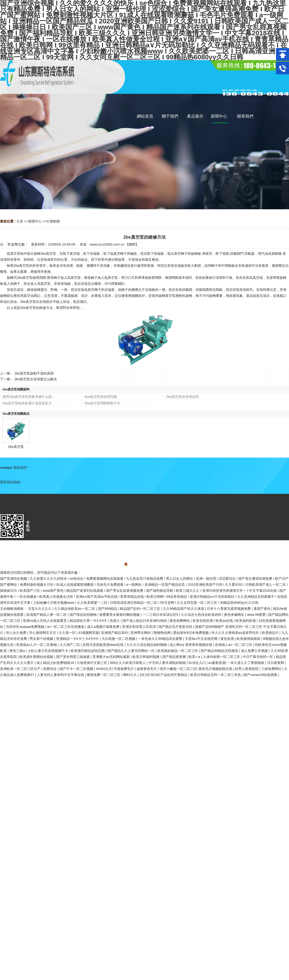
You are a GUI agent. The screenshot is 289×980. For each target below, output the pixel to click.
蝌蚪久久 (131, 675)
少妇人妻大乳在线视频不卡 (48, 651)
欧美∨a (195, 657)
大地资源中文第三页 (92, 663)
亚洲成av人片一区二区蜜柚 (37, 645)
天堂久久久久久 (40, 609)
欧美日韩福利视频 (146, 657)
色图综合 (50, 669)
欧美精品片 (271, 633)
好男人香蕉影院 (247, 669)
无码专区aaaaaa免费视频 (26, 627)
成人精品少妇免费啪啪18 (56, 663)
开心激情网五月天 (43, 633)
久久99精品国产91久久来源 (184, 609)
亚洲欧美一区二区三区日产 (21, 669)
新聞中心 (35, 221)
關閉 (132, 244)
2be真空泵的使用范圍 (101, 397)
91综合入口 (197, 663)
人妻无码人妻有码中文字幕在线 (61, 675)
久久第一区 (68, 633)
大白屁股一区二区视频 (119, 639)
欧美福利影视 (246, 621)
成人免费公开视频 (255, 651)
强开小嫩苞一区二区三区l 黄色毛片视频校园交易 (196, 669)
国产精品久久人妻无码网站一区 (131, 651)
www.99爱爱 (257, 615)
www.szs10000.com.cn (107, 244)
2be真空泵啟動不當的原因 (34, 373)
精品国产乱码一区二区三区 (140, 609)
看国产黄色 (263, 609)
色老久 (115, 621)
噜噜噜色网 (163, 633)
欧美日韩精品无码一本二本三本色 (216, 675)
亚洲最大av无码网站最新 (112, 657)
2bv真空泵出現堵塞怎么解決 (36, 379)
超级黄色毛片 (147, 669)
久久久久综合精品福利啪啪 (147, 645)
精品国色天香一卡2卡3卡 (89, 621)
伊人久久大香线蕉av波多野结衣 (236, 633)
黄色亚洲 (228, 639)
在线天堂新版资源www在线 (104, 645)
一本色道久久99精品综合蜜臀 (161, 639)
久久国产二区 (70, 645)
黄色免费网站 (180, 621)
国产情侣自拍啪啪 (84, 615)
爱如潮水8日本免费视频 (191, 633)
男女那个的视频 (42, 639)
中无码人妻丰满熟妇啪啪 (168, 663)
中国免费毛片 (124, 669)
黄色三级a (18, 651)
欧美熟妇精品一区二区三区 (178, 651)
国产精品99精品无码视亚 (220, 651)
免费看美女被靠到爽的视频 (120, 615)
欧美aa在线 (225, 621)
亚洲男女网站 (141, 633)
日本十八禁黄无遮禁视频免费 (229, 609)
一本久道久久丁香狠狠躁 (246, 663)
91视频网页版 (89, 633)
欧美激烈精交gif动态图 (88, 651)
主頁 (20, 221)
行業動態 (53, 221)
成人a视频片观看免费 (104, 627)
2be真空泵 (16, 447)
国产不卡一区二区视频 (77, 669)
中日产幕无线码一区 (258, 657)
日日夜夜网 (276, 663)
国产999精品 (108, 609)
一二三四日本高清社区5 (161, 615)
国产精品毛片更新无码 (176, 627)
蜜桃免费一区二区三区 (104, 675)
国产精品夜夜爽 (175, 657)
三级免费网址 (272, 669)
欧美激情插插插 (249, 639)
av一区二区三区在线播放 (66, 627)
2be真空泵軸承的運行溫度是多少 (27, 403)
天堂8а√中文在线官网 (202, 639)
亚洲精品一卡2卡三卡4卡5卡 (78, 639)
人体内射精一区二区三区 (222, 657)
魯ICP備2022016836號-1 (145, 565)
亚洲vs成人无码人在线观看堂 (45, 621)
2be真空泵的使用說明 (182, 397)
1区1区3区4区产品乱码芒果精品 (164, 675)
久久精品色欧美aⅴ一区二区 (75, 609)
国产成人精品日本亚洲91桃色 (145, 621)
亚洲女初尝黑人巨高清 (139, 627)
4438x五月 (104, 669)
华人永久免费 (17, 633)
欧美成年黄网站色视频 (37, 657)
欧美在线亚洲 (203, 621)
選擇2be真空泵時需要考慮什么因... (29, 397)
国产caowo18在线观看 (261, 675)
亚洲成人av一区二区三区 (234, 645)
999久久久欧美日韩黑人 (128, 663)
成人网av (176, 645)
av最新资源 (217, 663)
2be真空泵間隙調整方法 (102, 403)
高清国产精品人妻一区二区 (47, 615)
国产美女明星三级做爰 (73, 657)
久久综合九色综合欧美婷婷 (202, 615)
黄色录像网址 (235, 615)
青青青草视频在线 (199, 645)
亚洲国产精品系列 (115, 633)
